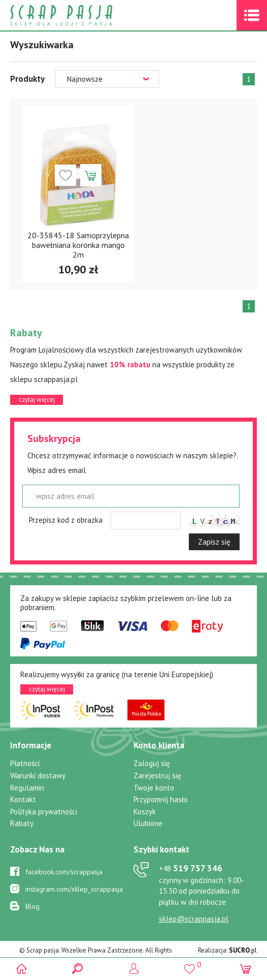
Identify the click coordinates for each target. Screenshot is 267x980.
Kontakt (23, 799)
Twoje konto (154, 788)
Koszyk (145, 812)
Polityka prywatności (44, 812)
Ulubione (148, 823)
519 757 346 (191, 868)
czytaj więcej (37, 400)
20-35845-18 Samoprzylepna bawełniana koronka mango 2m (78, 245)
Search (77, 969)
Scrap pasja (83, 15)
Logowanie (134, 969)
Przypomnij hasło (161, 799)
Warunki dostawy (38, 776)
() (190, 965)
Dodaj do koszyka (91, 175)
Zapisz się (214, 542)
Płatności (25, 763)
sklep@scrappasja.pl (194, 919)
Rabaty (22, 823)
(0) (245, 969)
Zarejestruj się (157, 776)
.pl (243, 950)
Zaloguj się (152, 763)
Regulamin (27, 788)
